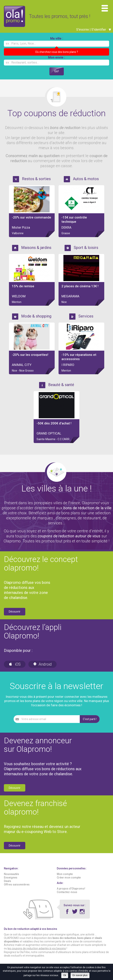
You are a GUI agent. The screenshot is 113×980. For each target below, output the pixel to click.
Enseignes (11, 878)
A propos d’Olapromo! (71, 889)
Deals (7, 881)
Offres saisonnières (17, 885)
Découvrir (15, 612)
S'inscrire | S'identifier (94, 30)
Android (42, 664)
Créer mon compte (69, 878)
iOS (15, 664)
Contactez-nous (67, 892)
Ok (65, 975)
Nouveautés (11, 874)
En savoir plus (80, 975)
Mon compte (65, 874)
